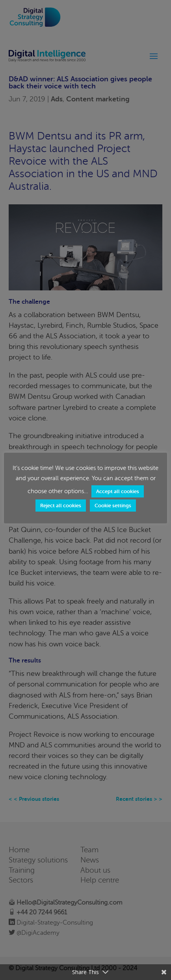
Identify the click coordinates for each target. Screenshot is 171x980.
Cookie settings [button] (113, 506)
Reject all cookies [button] (61, 506)
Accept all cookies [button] (118, 491)
